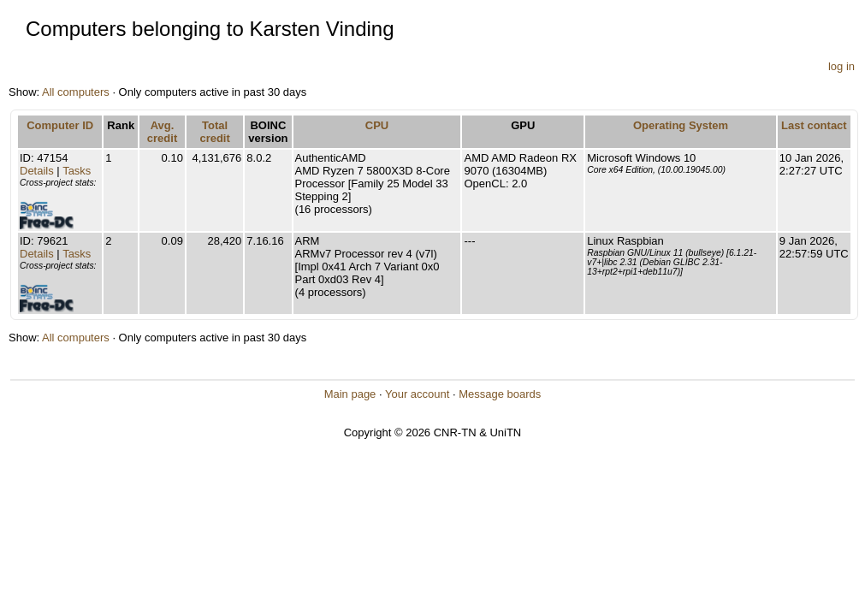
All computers (76, 92)
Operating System (681, 125)
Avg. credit (162, 132)
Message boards (500, 394)
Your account (417, 394)
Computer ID (60, 125)
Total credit (214, 132)
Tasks (77, 171)
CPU (377, 125)
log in (841, 66)
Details (37, 171)
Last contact (814, 125)
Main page (350, 394)
